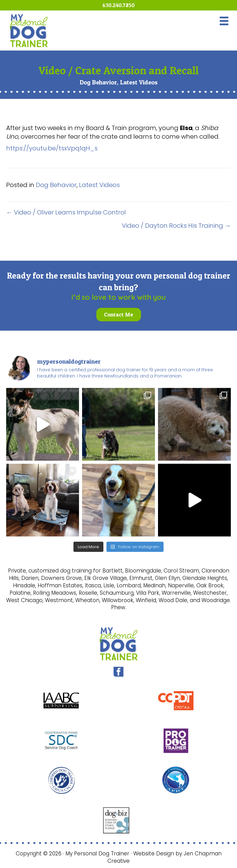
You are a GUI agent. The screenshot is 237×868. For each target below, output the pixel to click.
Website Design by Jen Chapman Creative (164, 857)
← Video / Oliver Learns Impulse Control (66, 212)
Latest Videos (139, 82)
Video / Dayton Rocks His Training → (176, 226)
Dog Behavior (98, 82)
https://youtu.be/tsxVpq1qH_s (52, 148)
